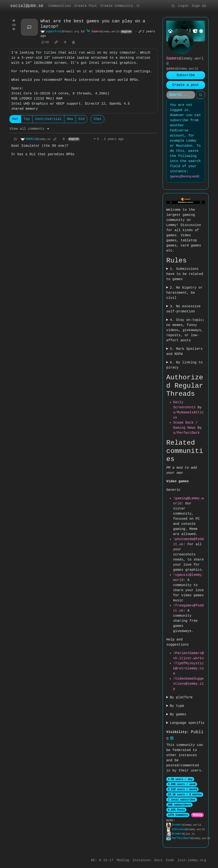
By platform (181, 697)
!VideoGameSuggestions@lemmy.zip (188, 684)
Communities (60, 6)
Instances (142, 860)
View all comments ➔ (29, 129)
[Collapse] (15, 140)
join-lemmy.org (192, 860)
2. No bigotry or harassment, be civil (184, 293)
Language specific (187, 723)
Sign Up (199, 6)
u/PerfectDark (186, 433)
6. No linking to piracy (184, 365)
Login (183, 6)
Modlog (197, 815)
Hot (15, 120)
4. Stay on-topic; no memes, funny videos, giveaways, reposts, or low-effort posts (185, 330)
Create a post (186, 85)
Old (81, 120)
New (70, 120)
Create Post (86, 6)
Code (170, 860)
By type (177, 706)
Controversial (48, 120)
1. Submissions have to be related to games (185, 274)
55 (45, 43)
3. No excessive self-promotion (183, 309)
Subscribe (186, 75)
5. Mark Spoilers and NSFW (184, 351)
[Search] (181, 95)
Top (27, 120)
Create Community (117, 6)
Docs (158, 860)
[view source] (73, 43)
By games (178, 714)
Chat (98, 120)
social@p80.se (27, 6)
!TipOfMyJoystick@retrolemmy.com (188, 669)
